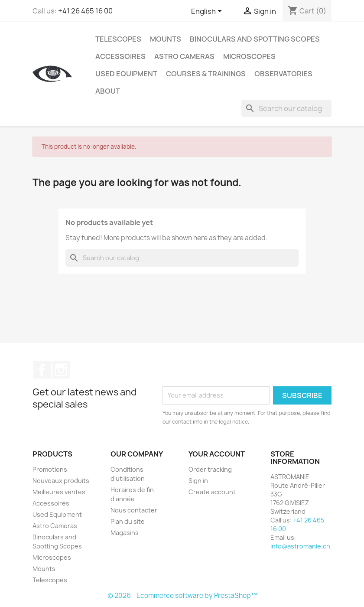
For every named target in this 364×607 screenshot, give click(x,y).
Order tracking (210, 469)
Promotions (50, 469)
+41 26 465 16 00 (85, 11)
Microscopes (249, 56)
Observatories (283, 74)
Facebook (42, 370)
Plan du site (128, 521)
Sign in (198, 481)
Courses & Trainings (206, 74)
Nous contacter (134, 510)
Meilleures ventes (59, 492)
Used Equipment (126, 74)
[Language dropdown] (208, 12)
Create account (212, 492)
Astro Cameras (184, 56)
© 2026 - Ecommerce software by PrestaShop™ (182, 596)
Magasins (125, 533)
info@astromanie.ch (300, 546)
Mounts (166, 39)
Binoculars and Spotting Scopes (255, 39)
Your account (217, 454)
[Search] (286, 108)
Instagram (61, 370)
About (108, 91)
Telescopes (118, 39)
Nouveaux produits (61, 481)
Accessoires (120, 56)
